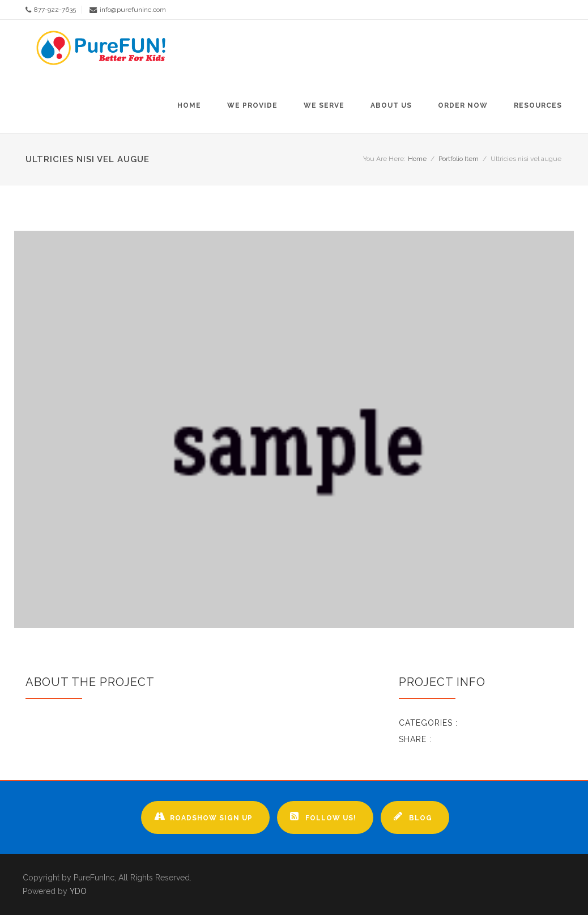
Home (189, 105)
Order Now (463, 105)
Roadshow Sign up (203, 816)
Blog (413, 816)
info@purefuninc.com (133, 10)
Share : (415, 739)
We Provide (252, 105)
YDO (78, 891)
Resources (538, 105)
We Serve (324, 105)
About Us (391, 105)
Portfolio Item (459, 159)
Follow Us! (323, 816)
